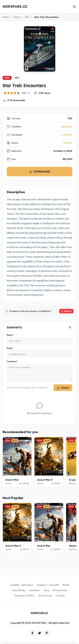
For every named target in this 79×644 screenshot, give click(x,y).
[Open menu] (74, 7)
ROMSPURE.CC (15, 7)
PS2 (27, 17)
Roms (17, 17)
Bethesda (67, 127)
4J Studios (66, 135)
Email (10, 348)
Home (6, 17)
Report (66, 311)
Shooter (68, 143)
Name (10, 335)
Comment (12, 361)
